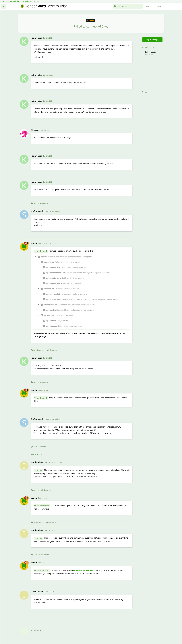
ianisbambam (43, 506)
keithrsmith (42, 251)
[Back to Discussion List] (3, 6)
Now (145, 92)
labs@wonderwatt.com (84, 570)
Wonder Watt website (11, 1)
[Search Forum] (128, 6)
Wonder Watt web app (32, 1)
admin (40, 470)
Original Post (148, 47)
